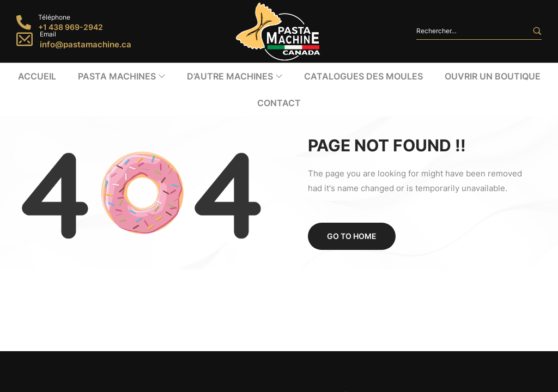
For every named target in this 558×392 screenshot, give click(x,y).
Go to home (352, 183)
